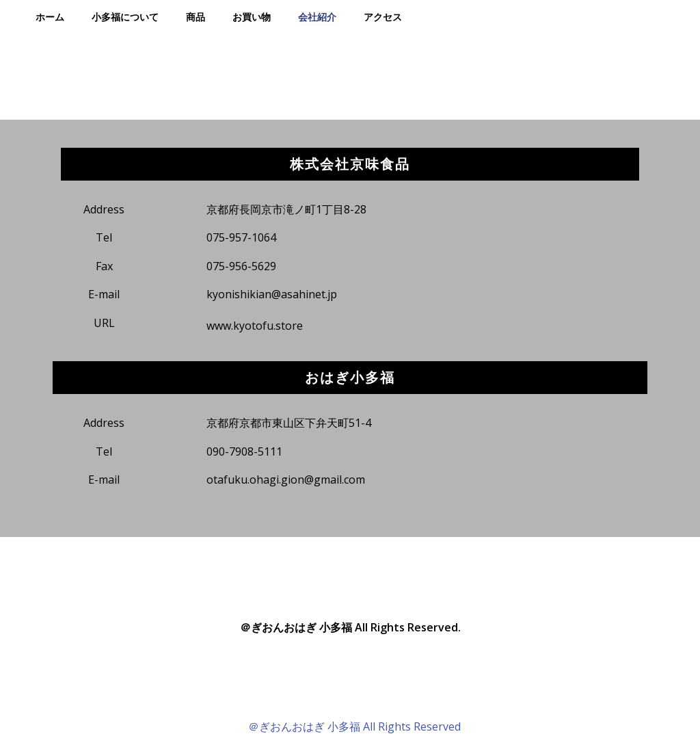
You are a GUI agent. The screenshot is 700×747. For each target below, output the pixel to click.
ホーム (50, 17)
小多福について (125, 17)
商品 (196, 17)
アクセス (383, 17)
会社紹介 (317, 17)
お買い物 (252, 17)
